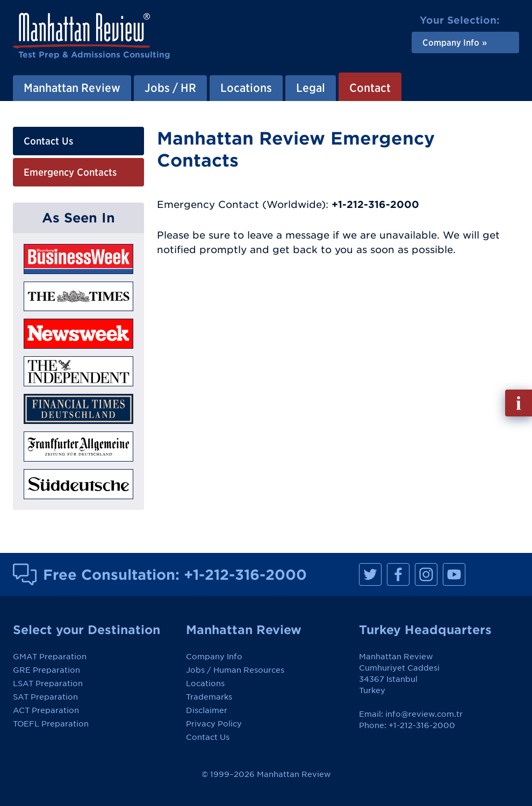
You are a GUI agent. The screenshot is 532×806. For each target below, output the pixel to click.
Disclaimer (207, 710)
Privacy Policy (214, 724)
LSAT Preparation (48, 683)
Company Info (214, 657)
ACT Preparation (46, 710)
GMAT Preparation (50, 657)
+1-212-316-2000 (245, 574)
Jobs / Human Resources (235, 670)
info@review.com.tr (424, 714)
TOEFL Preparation (51, 724)
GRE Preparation (46, 670)
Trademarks (209, 697)
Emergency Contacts (70, 172)
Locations (205, 683)
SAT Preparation (45, 697)
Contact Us (48, 141)
